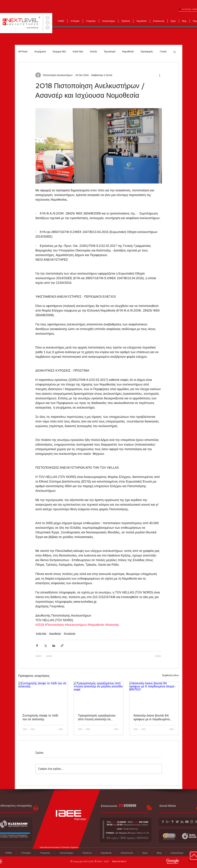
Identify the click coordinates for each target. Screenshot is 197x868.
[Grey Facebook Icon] (163, 822)
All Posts (23, 52)
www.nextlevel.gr (33, 28)
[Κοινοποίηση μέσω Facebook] (37, 646)
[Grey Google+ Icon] (168, 822)
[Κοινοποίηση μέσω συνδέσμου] (62, 646)
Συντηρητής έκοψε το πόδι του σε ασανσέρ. (40, 717)
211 (121, 806)
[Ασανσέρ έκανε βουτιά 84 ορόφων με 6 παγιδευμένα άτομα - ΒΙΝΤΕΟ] (154, 696)
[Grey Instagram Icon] (192, 822)
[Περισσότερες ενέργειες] (160, 75)
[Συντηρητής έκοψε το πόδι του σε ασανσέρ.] (43, 696)
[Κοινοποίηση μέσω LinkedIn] (54, 646)
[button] (175, 52)
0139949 (130, 806)
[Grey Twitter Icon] (177, 822)
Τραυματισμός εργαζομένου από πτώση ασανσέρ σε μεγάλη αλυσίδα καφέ (97, 717)
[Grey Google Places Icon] (172, 822)
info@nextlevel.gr (131, 829)
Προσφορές (147, 52)
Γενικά (163, 52)
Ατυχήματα (40, 52)
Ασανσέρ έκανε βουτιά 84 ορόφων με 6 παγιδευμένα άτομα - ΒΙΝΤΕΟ (152, 717)
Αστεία (93, 52)
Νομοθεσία (128, 52)
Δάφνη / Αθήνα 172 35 (139, 833)
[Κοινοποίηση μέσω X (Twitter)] (45, 646)
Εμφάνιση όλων (170, 675)
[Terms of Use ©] (119, 862)
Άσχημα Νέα (59, 52)
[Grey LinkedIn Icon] (182, 822)
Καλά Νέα (78, 52)
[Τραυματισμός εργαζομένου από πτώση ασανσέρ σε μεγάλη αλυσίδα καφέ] (98, 696)
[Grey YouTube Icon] (187, 822)
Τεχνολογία (110, 52)
